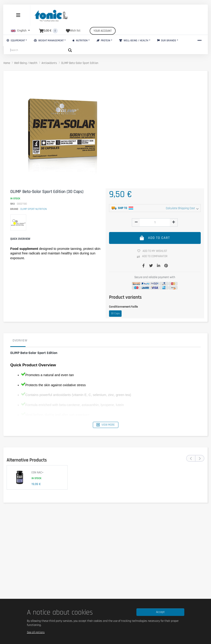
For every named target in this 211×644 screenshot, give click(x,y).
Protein (103, 41)
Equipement (16, 41)
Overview (20, 340)
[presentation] (191, 458)
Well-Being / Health (134, 41)
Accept (160, 612)
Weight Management (49, 41)
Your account (103, 31)
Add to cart (155, 238)
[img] (136, 222)
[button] (20, 31)
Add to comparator (154, 256)
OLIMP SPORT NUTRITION (34, 209)
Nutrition (80, 41)
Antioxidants (49, 63)
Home (7, 63)
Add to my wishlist (154, 251)
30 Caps (115, 313)
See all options (36, 632)
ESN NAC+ (38, 472)
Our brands (167, 41)
